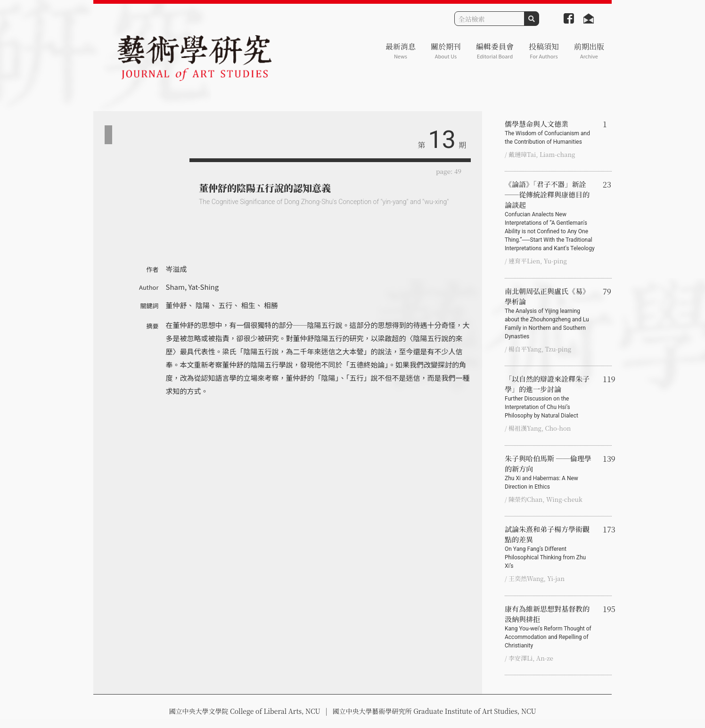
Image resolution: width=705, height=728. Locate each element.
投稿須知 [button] (544, 51)
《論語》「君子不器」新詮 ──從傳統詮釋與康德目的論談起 (550, 216)
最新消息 (401, 51)
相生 (248, 305)
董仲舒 (176, 305)
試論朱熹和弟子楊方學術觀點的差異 (550, 547)
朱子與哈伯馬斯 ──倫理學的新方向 (550, 472)
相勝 (271, 305)
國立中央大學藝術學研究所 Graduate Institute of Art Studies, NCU (434, 711)
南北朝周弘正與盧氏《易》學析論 (550, 313)
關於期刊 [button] (446, 51)
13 (442, 140)
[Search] (489, 19)
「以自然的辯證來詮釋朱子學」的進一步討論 (550, 397)
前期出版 (589, 51)
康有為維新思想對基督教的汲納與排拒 (550, 627)
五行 (225, 305)
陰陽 (203, 305)
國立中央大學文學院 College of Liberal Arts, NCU (244, 711)
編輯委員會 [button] (495, 51)
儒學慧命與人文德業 (550, 132)
